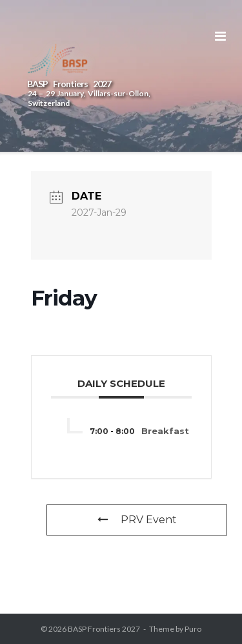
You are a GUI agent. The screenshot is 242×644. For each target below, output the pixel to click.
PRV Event (137, 520)
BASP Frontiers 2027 (104, 629)
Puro (193, 629)
